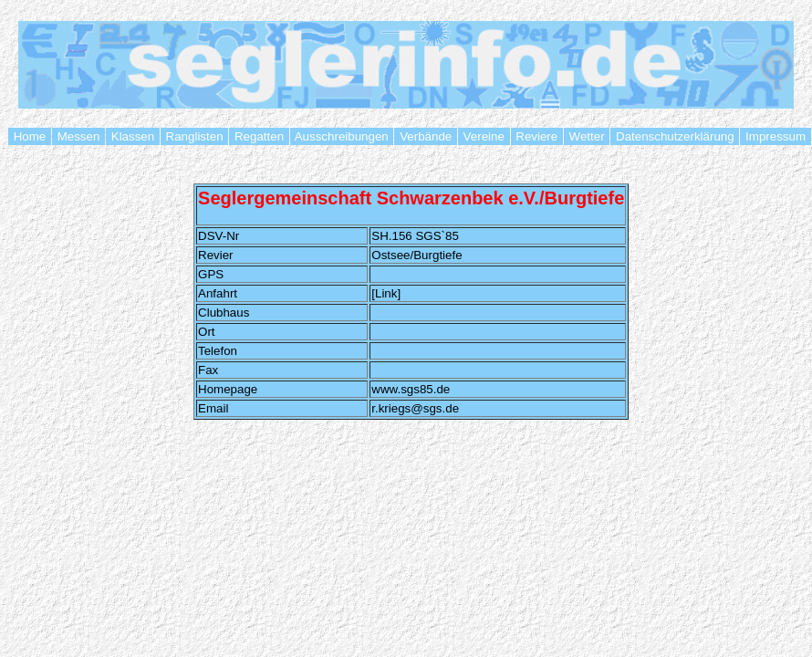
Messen (78, 136)
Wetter (587, 136)
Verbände (425, 136)
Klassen (133, 136)
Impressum (775, 136)
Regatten (259, 136)
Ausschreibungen (342, 136)
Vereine (484, 136)
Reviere (537, 136)
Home (30, 136)
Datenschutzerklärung (675, 136)
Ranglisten (194, 136)
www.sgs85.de (411, 389)
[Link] (386, 293)
